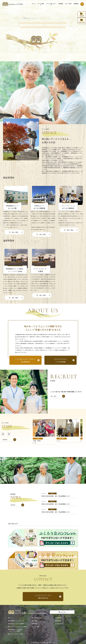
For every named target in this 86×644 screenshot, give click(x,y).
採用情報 (61, 4)
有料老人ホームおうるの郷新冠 (17, 624)
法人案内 (35, 621)
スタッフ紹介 (68, 4)
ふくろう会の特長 (37, 618)
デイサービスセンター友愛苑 (16, 634)
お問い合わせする (43, 597)
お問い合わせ (60, 624)
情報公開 (59, 621)
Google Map (62, 612)
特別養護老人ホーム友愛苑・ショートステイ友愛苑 (16, 630)
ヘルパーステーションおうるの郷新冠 (18, 627)
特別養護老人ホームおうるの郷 (17, 621)
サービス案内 (41, 4)
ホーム (34, 4)
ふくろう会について (51, 4)
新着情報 (76, 4)
